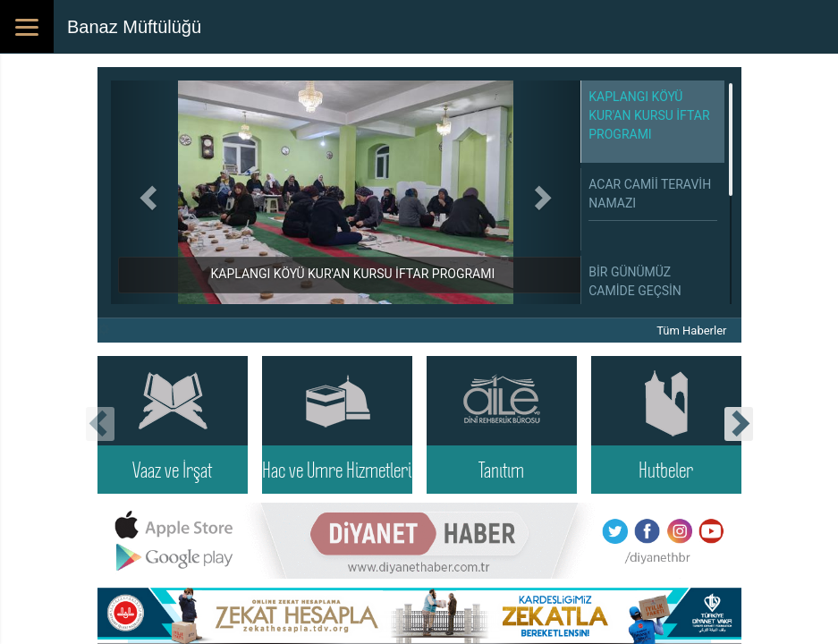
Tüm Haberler (691, 330)
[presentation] (100, 424)
